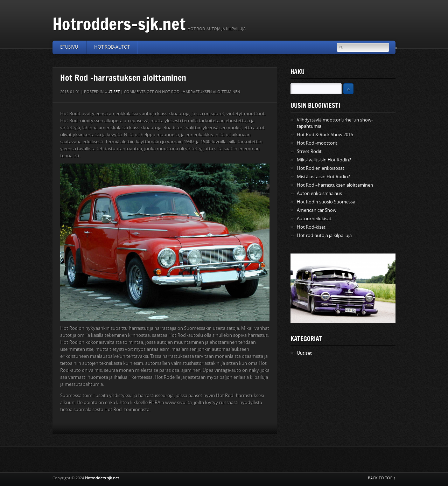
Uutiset (112, 92)
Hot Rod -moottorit (317, 143)
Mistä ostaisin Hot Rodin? (323, 177)
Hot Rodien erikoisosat (321, 168)
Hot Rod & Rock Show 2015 (325, 135)
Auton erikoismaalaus (319, 193)
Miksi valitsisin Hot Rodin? (324, 160)
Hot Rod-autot (112, 47)
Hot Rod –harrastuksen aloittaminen (335, 185)
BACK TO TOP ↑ (382, 478)
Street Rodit (309, 151)
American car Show (317, 210)
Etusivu (69, 47)
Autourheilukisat (314, 219)
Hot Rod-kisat (311, 227)
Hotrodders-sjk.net (119, 24)
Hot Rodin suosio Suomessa (326, 202)
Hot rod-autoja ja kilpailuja (324, 235)
